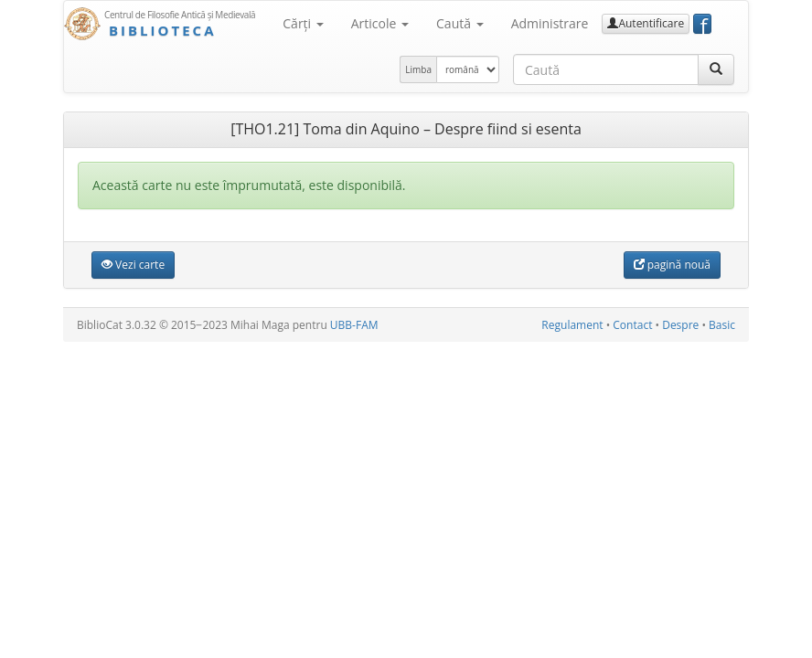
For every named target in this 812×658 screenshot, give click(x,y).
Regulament (572, 325)
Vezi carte (133, 265)
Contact (632, 325)
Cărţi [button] (303, 23)
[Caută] (716, 69)
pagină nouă (672, 265)
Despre (680, 325)
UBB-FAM (354, 325)
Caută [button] (460, 23)
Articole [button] (380, 23)
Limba (418, 69)
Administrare (550, 23)
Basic (722, 325)
